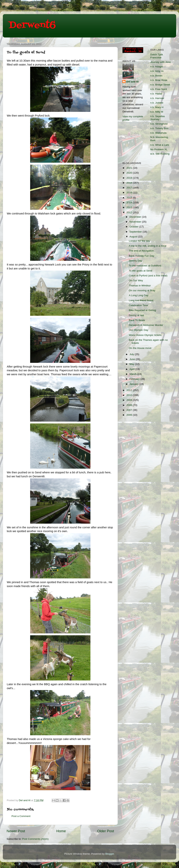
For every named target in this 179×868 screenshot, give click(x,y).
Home (61, 831)
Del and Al (132, 82)
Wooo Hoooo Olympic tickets (145, 335)
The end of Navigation (141, 251)
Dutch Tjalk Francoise (157, 56)
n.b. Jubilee (157, 103)
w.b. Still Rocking (160, 154)
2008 (130, 405)
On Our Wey (136, 280)
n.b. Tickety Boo (159, 128)
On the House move (140, 348)
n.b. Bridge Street (160, 85)
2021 (130, 168)
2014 (130, 203)
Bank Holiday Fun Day (142, 256)
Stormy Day (136, 261)
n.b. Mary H (157, 107)
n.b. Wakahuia (158, 133)
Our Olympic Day (139, 330)
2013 (130, 207)
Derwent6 (32, 25)
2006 (130, 415)
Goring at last (136, 315)
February (135, 379)
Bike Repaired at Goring (142, 310)
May (132, 364)
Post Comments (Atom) (35, 839)
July (132, 354)
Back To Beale (137, 320)
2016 (130, 193)
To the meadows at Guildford (145, 266)
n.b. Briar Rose (159, 80)
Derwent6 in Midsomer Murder (146, 325)
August (134, 237)
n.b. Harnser (157, 98)
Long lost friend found (141, 300)
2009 (130, 400)
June (133, 359)
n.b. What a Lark (160, 145)
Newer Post (16, 831)
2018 (130, 183)
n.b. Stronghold (159, 124)
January (134, 384)
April (132, 369)
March (133, 374)
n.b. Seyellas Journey (158, 118)
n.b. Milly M (157, 112)
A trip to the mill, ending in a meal (148, 246)
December (136, 217)
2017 (130, 188)
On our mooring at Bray (142, 290)
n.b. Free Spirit (159, 89)
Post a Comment (21, 816)
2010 (130, 395)
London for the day (140, 241)
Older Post (106, 831)
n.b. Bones (156, 76)
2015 (130, 198)
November (136, 222)
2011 (130, 390)
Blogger (110, 854)
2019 (130, 178)
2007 (130, 410)
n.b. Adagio (157, 67)
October (134, 227)
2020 (130, 173)
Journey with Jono (161, 62)
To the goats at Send (141, 271)
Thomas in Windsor (140, 286)
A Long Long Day (139, 295)
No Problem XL (159, 149)
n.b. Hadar (156, 94)
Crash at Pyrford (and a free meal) (148, 276)
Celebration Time (138, 305)
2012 (130, 212)
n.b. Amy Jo (157, 71)
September (136, 232)
